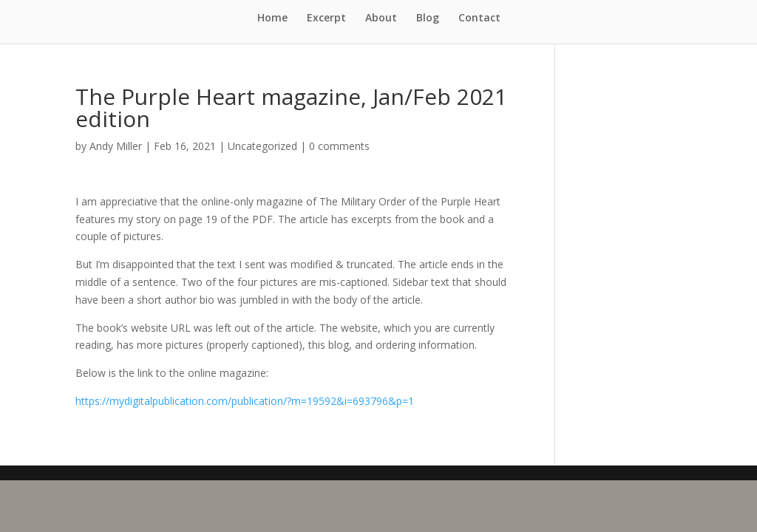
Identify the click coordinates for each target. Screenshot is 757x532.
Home (272, 18)
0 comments (339, 146)
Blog (428, 18)
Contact (479, 18)
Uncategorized (262, 146)
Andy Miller (116, 146)
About (381, 18)
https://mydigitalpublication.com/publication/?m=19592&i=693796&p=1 (245, 401)
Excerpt (326, 18)
